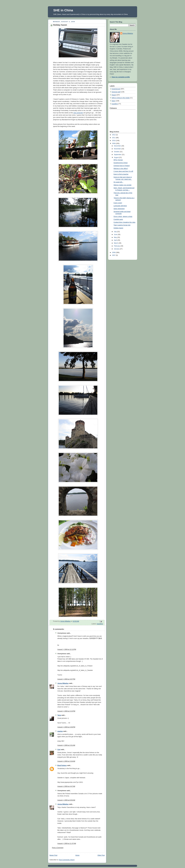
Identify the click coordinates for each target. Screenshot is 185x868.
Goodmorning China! (121, 163)
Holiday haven (118, 228)
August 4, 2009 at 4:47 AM (66, 786)
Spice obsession (119, 209)
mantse (60, 731)
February (117, 246)
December (118, 146)
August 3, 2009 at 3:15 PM (66, 711)
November (118, 149)
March (116, 243)
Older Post (101, 855)
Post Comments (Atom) (67, 860)
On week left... (118, 182)
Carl (59, 750)
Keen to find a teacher (121, 174)
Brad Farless (62, 765)
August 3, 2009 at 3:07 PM (66, 679)
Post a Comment (58, 848)
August (117, 157)
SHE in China (63, 10)
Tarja (59, 715)
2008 (114, 253)
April (116, 240)
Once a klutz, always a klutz (123, 217)
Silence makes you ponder (123, 185)
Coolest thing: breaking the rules (125, 222)
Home (77, 855)
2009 (114, 143)
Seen (113, 101)
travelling (100, 624)
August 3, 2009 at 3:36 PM (66, 727)
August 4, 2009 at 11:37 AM (67, 843)
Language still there (120, 206)
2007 (114, 255)
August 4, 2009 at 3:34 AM (66, 761)
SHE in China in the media (121, 98)
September (118, 155)
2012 (114, 135)
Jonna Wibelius (63, 683)
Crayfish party (118, 219)
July (116, 232)
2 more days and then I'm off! (123, 171)
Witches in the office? (121, 169)
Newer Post (53, 855)
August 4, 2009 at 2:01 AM (66, 745)
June (116, 235)
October (117, 152)
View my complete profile (121, 77)
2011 (114, 138)
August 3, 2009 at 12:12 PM (67, 649)
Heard (114, 95)
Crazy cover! (118, 203)
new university (78, 113)
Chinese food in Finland (122, 166)
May (116, 237)
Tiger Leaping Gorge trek (122, 225)
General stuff (116, 92)
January (117, 249)
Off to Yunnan (118, 160)
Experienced (116, 89)
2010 (114, 141)
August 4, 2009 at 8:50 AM (66, 800)
